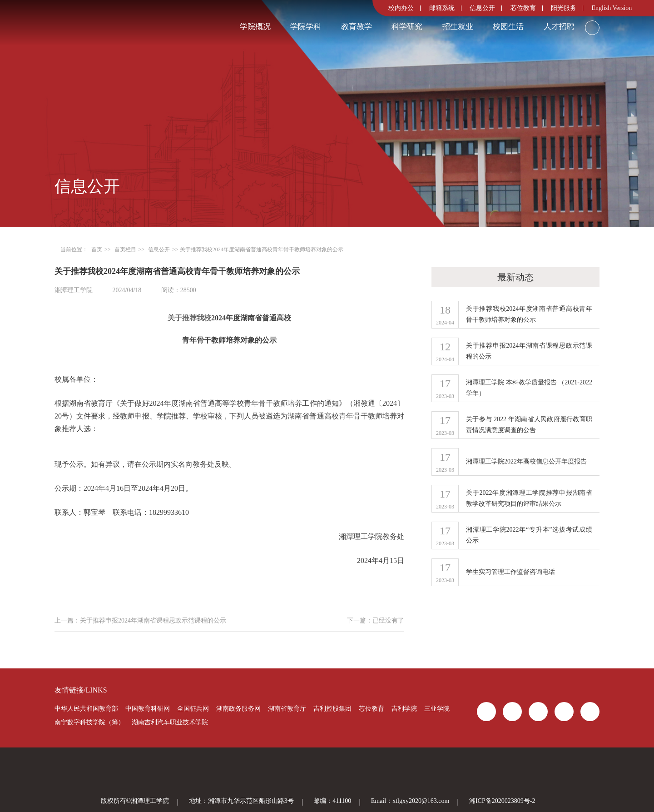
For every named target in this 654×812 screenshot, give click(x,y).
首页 (97, 249)
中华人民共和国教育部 (86, 709)
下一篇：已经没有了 (376, 620)
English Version (612, 8)
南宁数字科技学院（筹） (89, 722)
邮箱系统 (442, 8)
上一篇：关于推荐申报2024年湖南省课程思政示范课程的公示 (140, 620)
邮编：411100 (332, 801)
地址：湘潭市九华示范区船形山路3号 (241, 801)
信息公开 (482, 8)
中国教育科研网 (148, 709)
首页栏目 (125, 249)
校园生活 (508, 27)
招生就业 (458, 27)
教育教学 (357, 27)
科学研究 (407, 27)
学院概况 (255, 27)
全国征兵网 (193, 709)
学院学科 (306, 27)
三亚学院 (437, 709)
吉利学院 (404, 709)
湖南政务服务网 (238, 709)
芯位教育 (523, 8)
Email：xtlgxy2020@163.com (410, 801)
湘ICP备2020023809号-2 (502, 801)
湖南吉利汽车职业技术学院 (170, 722)
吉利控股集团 (332, 709)
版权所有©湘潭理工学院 (135, 801)
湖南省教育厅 (287, 709)
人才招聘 (559, 27)
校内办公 (401, 8)
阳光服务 (564, 8)
